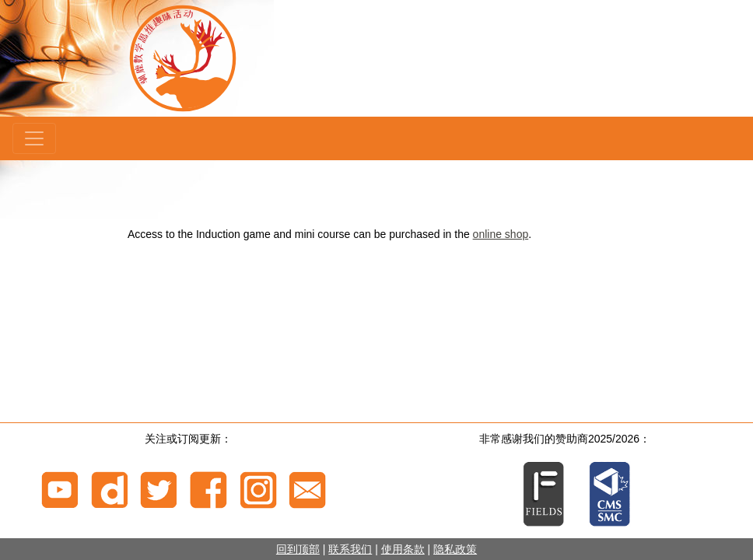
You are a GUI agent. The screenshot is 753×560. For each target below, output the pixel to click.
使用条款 (403, 549)
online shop (501, 234)
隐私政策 (455, 549)
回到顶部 (298, 549)
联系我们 (350, 549)
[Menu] (34, 138)
